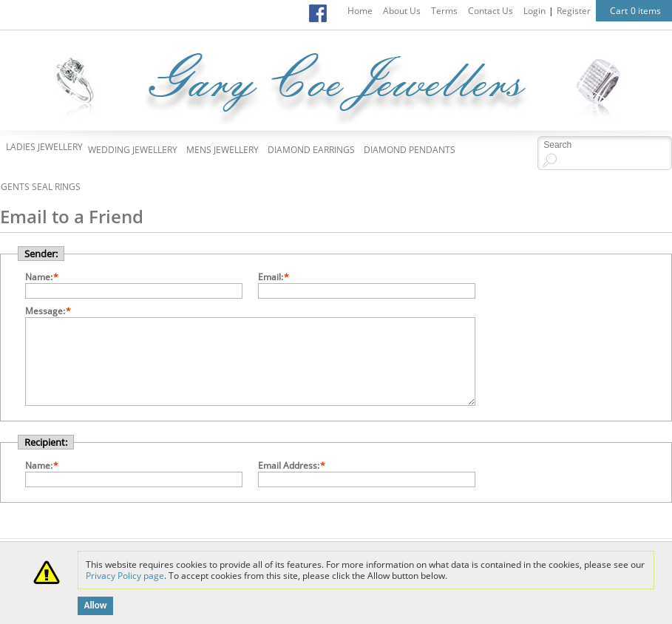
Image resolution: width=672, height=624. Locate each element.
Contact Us (491, 11)
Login (534, 11)
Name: (39, 277)
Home (360, 11)
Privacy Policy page (125, 576)
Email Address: (289, 465)
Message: (45, 311)
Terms (444, 11)
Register (574, 11)
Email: (271, 277)
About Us (402, 11)
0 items (646, 11)
